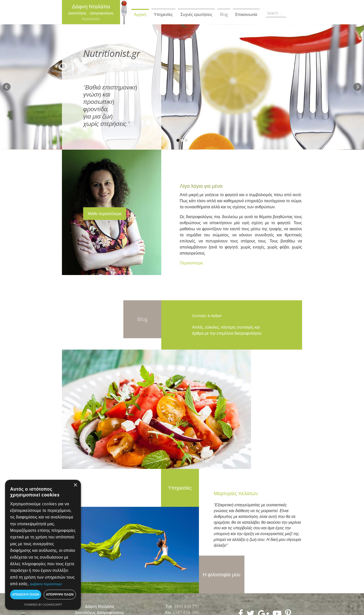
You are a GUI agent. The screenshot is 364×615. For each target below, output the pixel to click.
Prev (7, 87)
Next (357, 87)
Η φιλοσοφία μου (222, 574)
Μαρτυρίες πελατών (236, 493)
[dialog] (43, 545)
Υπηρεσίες (163, 14)
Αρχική (140, 14)
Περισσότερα (191, 263)
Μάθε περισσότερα (105, 214)
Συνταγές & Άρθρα (207, 316)
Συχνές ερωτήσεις (196, 14)
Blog (224, 14)
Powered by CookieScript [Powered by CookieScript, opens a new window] (43, 605)
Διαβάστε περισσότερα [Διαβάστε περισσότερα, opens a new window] (46, 584)
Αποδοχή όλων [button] (26, 594)
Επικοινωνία (246, 14)
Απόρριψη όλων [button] (60, 594)
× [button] (75, 485)
